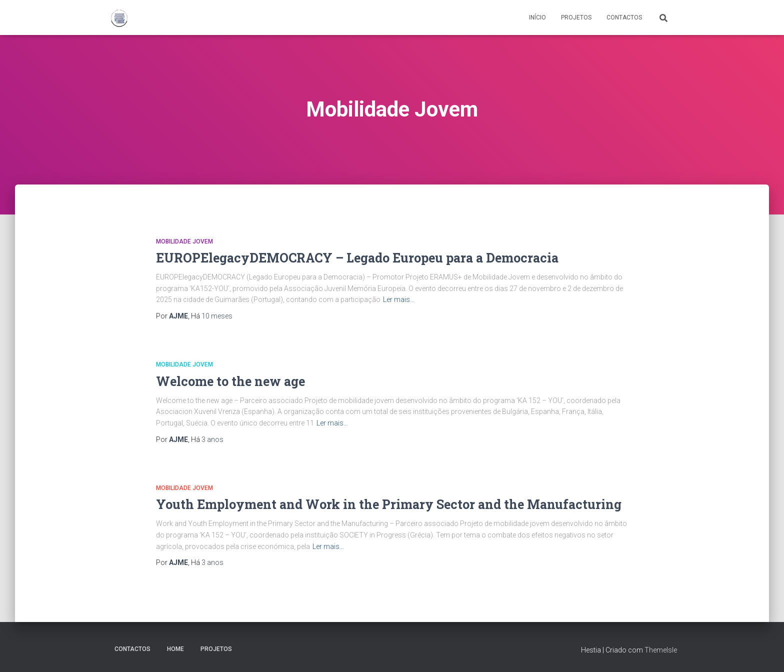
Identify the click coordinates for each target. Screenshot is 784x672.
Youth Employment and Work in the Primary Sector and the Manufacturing (389, 504)
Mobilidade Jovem (184, 241)
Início (537, 17)
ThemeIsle (661, 650)
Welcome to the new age (230, 381)
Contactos (624, 17)
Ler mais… (399, 299)
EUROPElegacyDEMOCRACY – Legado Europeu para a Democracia (357, 258)
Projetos (576, 17)
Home (175, 649)
